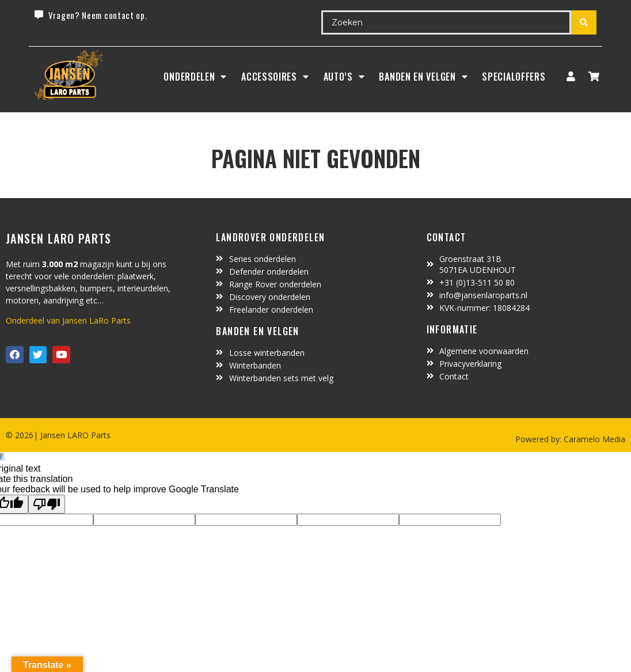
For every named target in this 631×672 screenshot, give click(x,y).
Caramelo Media (593, 439)
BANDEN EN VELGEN (423, 77)
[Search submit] (584, 22)
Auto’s (344, 77)
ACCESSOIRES (275, 77)
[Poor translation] (47, 504)
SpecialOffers (514, 77)
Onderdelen (195, 77)
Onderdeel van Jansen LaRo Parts (68, 320)
